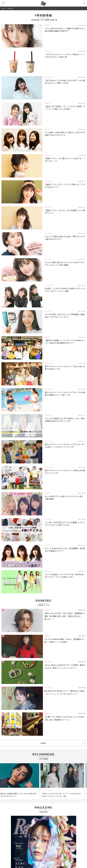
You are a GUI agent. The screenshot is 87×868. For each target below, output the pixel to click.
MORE (43, 743)
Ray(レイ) (4, 8)
